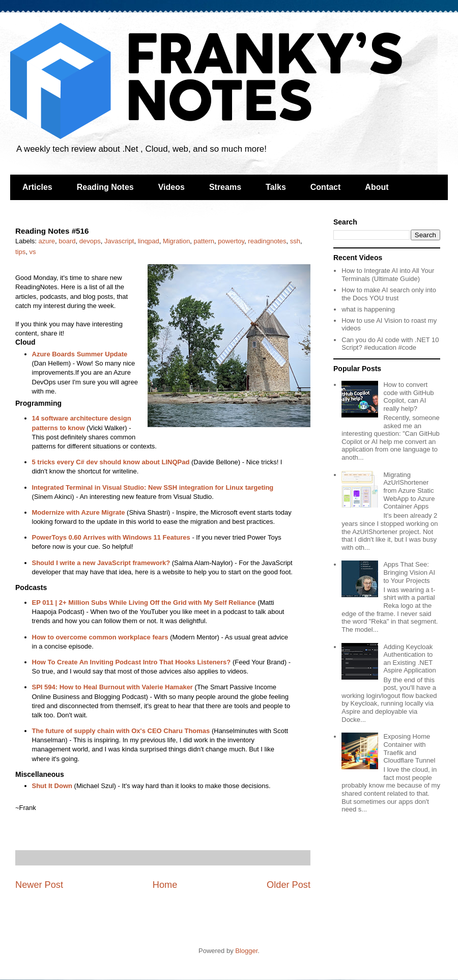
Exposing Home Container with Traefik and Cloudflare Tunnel (409, 748)
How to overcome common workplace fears (100, 637)
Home (165, 885)
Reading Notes (105, 187)
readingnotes (267, 241)
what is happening (368, 309)
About (377, 187)
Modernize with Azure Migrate (79, 512)
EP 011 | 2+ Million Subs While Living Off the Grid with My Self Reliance (144, 603)
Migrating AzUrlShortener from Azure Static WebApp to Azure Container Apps (409, 491)
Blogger (246, 951)
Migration (176, 241)
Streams (225, 187)
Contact (326, 187)
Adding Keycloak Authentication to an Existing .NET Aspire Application (409, 659)
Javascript (119, 241)
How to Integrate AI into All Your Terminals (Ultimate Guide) (388, 275)
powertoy (231, 241)
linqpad (149, 241)
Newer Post (39, 885)
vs (32, 252)
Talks (276, 187)
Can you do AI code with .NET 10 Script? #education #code (390, 344)
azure (47, 241)
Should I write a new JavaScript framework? (101, 563)
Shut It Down (52, 786)
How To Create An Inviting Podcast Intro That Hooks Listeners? (132, 662)
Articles (37, 187)
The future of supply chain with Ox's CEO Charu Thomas (121, 731)
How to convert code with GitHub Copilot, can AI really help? (408, 397)
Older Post (289, 885)
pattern (204, 241)
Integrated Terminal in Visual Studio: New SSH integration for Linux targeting (153, 487)
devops (90, 241)
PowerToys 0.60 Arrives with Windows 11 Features (111, 537)
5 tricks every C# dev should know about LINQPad (111, 462)
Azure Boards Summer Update (80, 354)
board (67, 241)
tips (20, 252)
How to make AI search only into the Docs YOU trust (389, 294)
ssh (295, 241)
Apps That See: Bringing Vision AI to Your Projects (409, 572)
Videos (171, 187)
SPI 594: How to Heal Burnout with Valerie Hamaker (112, 687)
